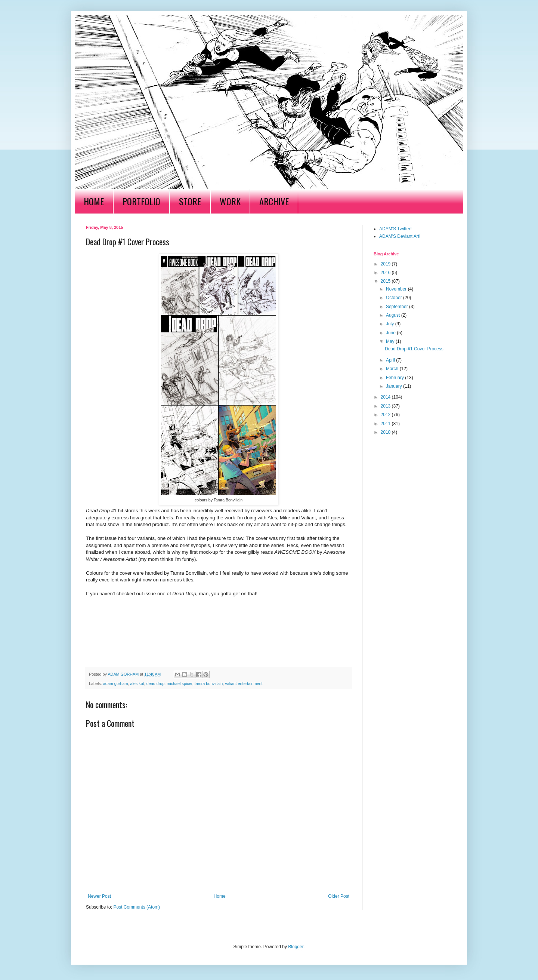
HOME (94, 201)
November (397, 289)
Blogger (296, 947)
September (398, 307)
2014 (386, 397)
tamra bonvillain (209, 683)
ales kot (137, 683)
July (391, 324)
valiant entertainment (244, 683)
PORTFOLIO (141, 201)
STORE (190, 201)
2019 (386, 264)
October (395, 298)
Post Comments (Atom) (137, 907)
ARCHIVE (274, 201)
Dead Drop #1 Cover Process (414, 349)
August (394, 315)
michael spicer (179, 683)
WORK (230, 201)
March (393, 369)
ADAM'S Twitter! (395, 229)
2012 (386, 415)
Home (220, 896)
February (395, 378)
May (391, 341)
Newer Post (99, 896)
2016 (386, 273)
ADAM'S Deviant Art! (400, 236)
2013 (386, 406)
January (395, 386)
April (391, 360)
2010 (386, 432)
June (391, 333)
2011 (386, 424)
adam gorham (116, 683)
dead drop (156, 683)
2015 (386, 281)
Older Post (339, 896)
